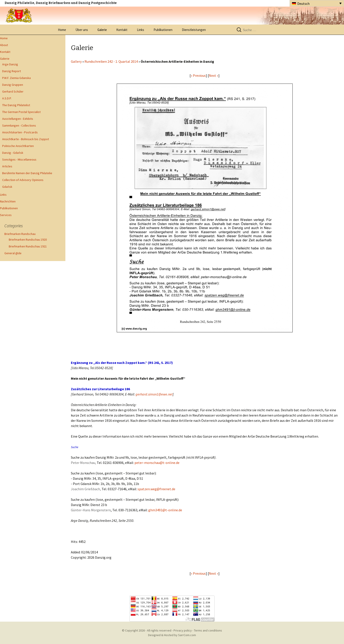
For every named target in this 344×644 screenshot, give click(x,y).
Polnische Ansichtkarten (18, 146)
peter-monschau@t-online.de (157, 463)
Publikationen (163, 30)
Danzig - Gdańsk (13, 153)
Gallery (76, 61)
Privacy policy (183, 630)
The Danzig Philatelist (16, 105)
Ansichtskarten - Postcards (20, 132)
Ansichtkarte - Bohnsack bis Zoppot (26, 139)
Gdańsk (7, 187)
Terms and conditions (208, 630)
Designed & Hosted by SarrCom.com (172, 635)
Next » (214, 75)
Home (62, 30)
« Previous (198, 75)
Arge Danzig (10, 64)
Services (6, 215)
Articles (7, 166)
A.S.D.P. (7, 98)
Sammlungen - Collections (19, 125)
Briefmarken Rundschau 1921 (28, 246)
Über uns (82, 30)
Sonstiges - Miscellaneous (19, 159)
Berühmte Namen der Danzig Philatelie (27, 173)
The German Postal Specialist (21, 112)
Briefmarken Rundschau (20, 234)
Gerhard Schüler (13, 91)
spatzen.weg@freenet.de (156, 489)
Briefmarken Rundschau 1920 (28, 240)
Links (141, 30)
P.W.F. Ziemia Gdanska (16, 78)
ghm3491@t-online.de (165, 510)
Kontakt (122, 30)
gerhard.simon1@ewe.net (154, 394)
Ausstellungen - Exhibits (18, 119)
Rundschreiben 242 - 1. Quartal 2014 (111, 61)
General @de (13, 253)
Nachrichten (8, 201)
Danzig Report (12, 71)
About (4, 45)
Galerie (102, 30)
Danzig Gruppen (13, 85)
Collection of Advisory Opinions (23, 180)
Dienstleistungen (194, 30)
